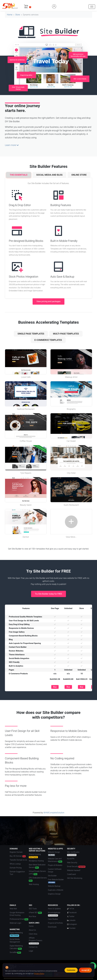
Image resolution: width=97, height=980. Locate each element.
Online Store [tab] (79, 175)
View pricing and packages (48, 301)
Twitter (71, 916)
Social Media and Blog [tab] (49, 175)
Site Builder (52, 876)
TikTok (71, 909)
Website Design (54, 854)
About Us (32, 930)
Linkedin (71, 920)
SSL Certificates (73, 854)
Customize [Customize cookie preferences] (71, 970)
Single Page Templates (31, 334)
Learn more (12, 145)
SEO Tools (33, 909)
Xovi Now (32, 916)
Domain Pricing (16, 868)
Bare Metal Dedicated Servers (37, 866)
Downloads (52, 927)
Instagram (72, 924)
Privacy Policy (39, 973)
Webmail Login (15, 923)
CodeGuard (71, 874)
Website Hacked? (74, 870)
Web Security (72, 863)
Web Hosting (34, 884)
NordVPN (71, 859)
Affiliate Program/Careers (35, 941)
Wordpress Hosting (36, 861)
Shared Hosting (35, 856)
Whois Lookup (15, 864)
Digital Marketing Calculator (16, 947)
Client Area (33, 934)
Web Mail (13, 909)
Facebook (72, 913)
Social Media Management (15, 941)
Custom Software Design (55, 870)
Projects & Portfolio (55, 923)
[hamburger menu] (92, 7)
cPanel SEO (35, 913)
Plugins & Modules (55, 865)
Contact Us (33, 947)
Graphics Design (54, 894)
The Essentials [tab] (19, 175)
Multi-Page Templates (66, 334)
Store (18, 15)
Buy (55, 687)
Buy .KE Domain (18, 856)
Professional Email (19, 919)
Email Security (76, 867)
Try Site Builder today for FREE (49, 594)
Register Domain (16, 852)
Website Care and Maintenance (55, 860)
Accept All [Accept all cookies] (85, 970)
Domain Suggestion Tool (17, 873)
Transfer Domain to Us (18, 860)
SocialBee (15, 952)
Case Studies (53, 919)
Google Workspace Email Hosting (17, 914)
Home (10, 15)
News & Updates (54, 909)
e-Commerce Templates (48, 340)
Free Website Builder (56, 881)
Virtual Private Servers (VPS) (37, 873)
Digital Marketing (16, 934)
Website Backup (54, 886)
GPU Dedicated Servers (38, 879)
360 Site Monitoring (75, 878)
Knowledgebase (54, 914)
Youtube (71, 928)
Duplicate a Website (56, 890)
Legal (31, 951)
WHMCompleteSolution (54, 813)
